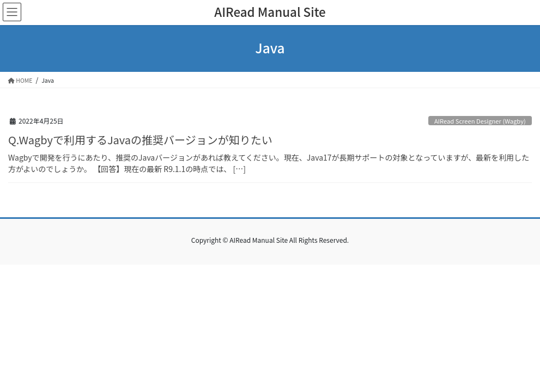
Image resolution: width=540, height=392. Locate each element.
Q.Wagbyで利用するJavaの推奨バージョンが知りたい (140, 140)
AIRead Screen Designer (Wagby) (480, 121)
